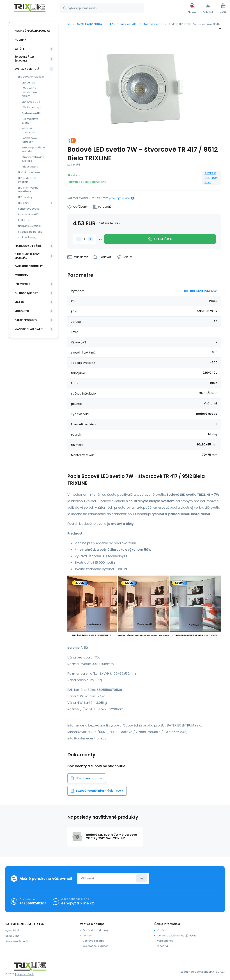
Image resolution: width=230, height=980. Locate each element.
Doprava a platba (94, 941)
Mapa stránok (25, 974)
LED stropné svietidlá (123, 24)
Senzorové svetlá (29, 209)
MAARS (19, 302)
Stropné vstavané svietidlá (33, 159)
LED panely (28, 83)
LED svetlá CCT (31, 102)
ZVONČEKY (21, 275)
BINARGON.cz (217, 972)
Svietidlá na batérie (30, 232)
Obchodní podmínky (96, 930)
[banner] (30, 9)
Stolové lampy (27, 237)
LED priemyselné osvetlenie (28, 190)
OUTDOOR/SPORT (26, 293)
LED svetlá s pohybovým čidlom (29, 92)
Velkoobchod (165, 941)
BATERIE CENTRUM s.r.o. (211, 178)
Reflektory (24, 220)
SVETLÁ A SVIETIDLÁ (90, 24)
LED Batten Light (32, 107)
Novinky (20, 40)
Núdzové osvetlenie (28, 130)
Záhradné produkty (29, 266)
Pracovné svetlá (28, 214)
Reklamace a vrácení (96, 946)
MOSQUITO (22, 311)
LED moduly (25, 197)
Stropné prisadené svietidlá (33, 149)
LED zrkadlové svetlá (30, 121)
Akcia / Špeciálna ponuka (32, 31)
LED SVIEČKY (22, 284)
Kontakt (88, 936)
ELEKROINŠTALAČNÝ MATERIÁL (27, 256)
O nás (161, 930)
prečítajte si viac (119, 198)
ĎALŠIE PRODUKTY (26, 320)
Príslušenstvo (30, 167)
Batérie (19, 49)
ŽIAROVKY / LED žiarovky (24, 59)
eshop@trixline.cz (78, 903)
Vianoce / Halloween (29, 329)
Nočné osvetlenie (29, 172)
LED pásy (24, 203)
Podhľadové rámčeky (29, 140)
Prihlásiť (142, 878)
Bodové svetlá (153, 24)
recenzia (162, 946)
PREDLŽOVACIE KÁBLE (28, 246)
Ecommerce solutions (194, 972)
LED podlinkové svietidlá (27, 180)
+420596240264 (33, 903)
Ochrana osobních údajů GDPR (176, 936)
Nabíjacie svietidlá (29, 226)
